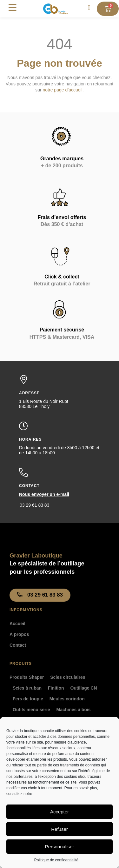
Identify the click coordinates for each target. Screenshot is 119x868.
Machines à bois (73, 710)
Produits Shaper (27, 677)
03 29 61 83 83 (34, 505)
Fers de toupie (28, 699)
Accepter (60, 812)
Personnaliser (60, 847)
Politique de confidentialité (56, 860)
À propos (19, 634)
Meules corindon (67, 699)
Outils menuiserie (31, 710)
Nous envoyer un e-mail (44, 494)
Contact (18, 645)
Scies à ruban (27, 688)
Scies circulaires (68, 677)
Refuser (60, 829)
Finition (56, 688)
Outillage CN (84, 688)
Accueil (17, 624)
